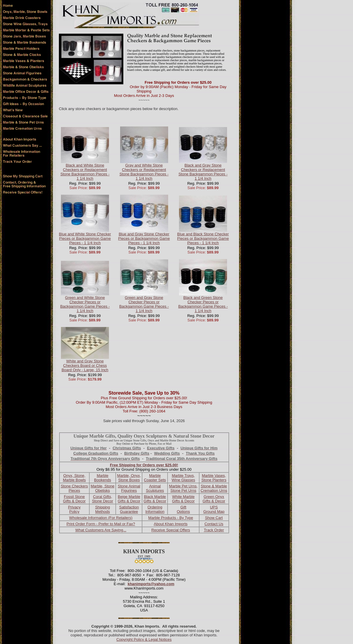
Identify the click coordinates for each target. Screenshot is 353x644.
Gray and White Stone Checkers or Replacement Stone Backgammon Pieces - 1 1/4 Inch (144, 172)
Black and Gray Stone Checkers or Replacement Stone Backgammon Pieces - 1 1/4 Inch (203, 172)
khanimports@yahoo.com (151, 584)
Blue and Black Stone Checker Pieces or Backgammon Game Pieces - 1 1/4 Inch (203, 238)
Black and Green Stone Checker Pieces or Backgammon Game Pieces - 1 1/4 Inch (203, 304)
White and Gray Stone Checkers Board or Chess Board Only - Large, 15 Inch (85, 365)
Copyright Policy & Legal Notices (144, 639)
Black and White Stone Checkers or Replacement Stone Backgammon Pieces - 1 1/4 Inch (85, 172)
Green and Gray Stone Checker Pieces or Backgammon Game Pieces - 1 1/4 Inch (144, 304)
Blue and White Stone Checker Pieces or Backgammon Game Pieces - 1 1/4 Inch (85, 238)
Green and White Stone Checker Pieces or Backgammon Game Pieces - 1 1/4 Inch (85, 304)
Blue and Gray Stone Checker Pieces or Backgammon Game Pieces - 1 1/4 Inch (144, 238)
